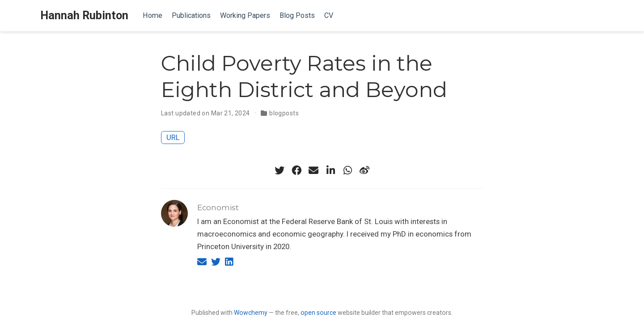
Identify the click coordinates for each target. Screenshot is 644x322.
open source (318, 313)
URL (173, 137)
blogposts (284, 113)
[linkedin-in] (330, 170)
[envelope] (314, 170)
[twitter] (280, 170)
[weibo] (364, 170)
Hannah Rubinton (84, 15)
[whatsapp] (347, 170)
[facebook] (297, 170)
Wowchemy (251, 313)
